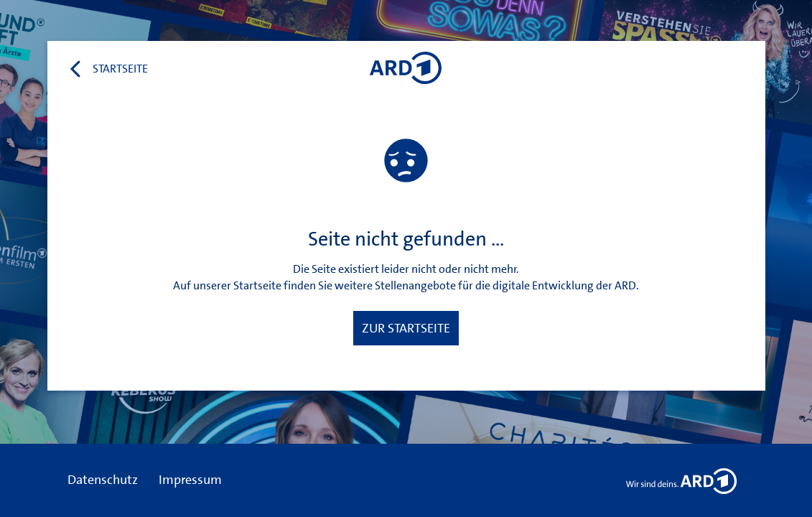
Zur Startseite (406, 328)
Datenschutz (103, 480)
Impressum (190, 480)
